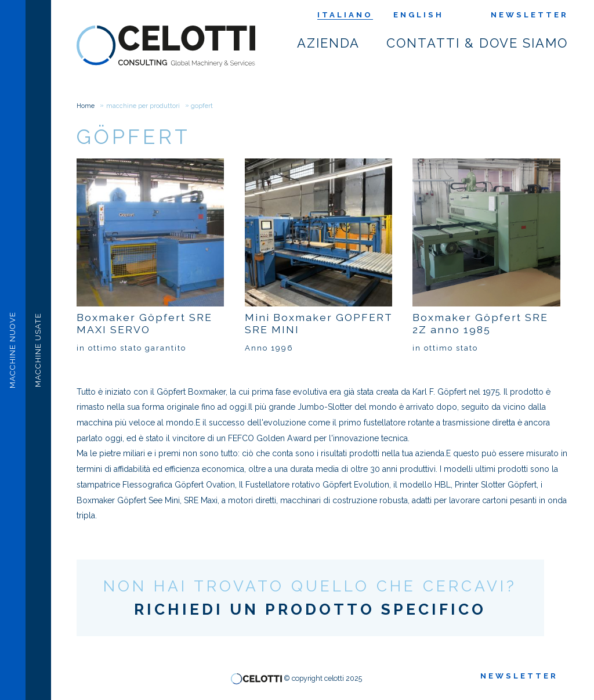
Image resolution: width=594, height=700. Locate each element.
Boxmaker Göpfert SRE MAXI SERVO (144, 323)
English (419, 15)
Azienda (329, 44)
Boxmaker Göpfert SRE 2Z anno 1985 (480, 323)
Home (86, 106)
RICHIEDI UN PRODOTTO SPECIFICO (310, 609)
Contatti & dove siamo (478, 44)
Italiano (345, 15)
